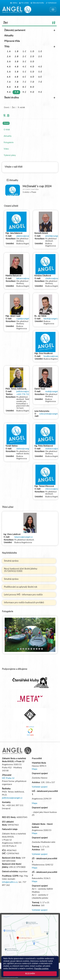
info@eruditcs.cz (10, 882)
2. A (9, 57)
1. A (9, 52)
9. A (9, 92)
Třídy (30, 47)
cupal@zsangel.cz (24, 319)
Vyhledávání (51, 3)
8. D (32, 87)
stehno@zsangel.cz (25, 449)
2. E (40, 57)
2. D (32, 57)
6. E (40, 77)
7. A (9, 82)
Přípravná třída (12, 41)
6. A (9, 77)
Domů (7, 108)
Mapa (35, 769)
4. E (40, 67)
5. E (40, 72)
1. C (24, 52)
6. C (24, 77)
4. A (9, 67)
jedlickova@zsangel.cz (26, 392)
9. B (16, 92)
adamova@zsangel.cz (25, 236)
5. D (32, 72)
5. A (9, 72)
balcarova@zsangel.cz (26, 279)
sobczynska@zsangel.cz (50, 414)
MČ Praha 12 (8, 778)
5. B (16, 72)
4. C (24, 67)
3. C (24, 62)
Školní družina (30, 98)
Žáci (29, 23)
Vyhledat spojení (40, 787)
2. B (16, 57)
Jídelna (14, 3)
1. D (32, 52)
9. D (32, 92)
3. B (16, 62)
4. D (32, 67)
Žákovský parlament (30, 30)
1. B (16, 52)
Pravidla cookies (41, 969)
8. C (24, 87)
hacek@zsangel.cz (51, 319)
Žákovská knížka (37, 3)
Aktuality (9, 36)
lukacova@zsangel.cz (23, 537)
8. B (16, 87)
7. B (16, 82)
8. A (9, 87)
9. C (24, 92)
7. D (32, 82)
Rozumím (30, 974)
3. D (32, 62)
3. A (9, 62)
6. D (32, 77)
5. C (24, 72)
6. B (16, 77)
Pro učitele (24, 3)
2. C (24, 57)
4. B (16, 67)
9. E (40, 92)
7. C (24, 82)
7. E (40, 82)
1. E (40, 52)
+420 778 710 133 (25, 394)
